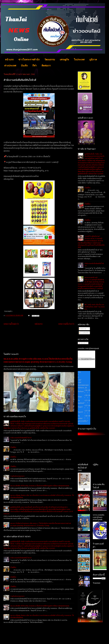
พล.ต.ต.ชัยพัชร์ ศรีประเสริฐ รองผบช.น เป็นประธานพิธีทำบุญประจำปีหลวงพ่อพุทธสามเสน (40, 486)
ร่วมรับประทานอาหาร (17, 476)
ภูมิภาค (93, 60)
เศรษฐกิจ (64, 60)
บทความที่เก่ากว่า (66, 324)
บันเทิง (24, 66)
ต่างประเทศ (10, 66)
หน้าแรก (9, 60)
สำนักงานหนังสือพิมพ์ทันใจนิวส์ (21, 438)
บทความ (83, 329)
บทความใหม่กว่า (11, 324)
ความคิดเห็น (84, 333)
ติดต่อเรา (46, 66)
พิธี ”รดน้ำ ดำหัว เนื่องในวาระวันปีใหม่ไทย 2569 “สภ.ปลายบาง (95, 307)
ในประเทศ (79, 60)
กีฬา (35, 66)
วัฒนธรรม (50, 60)
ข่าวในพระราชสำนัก (29, 60)
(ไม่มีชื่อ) (13, 447)
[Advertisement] (39, 339)
